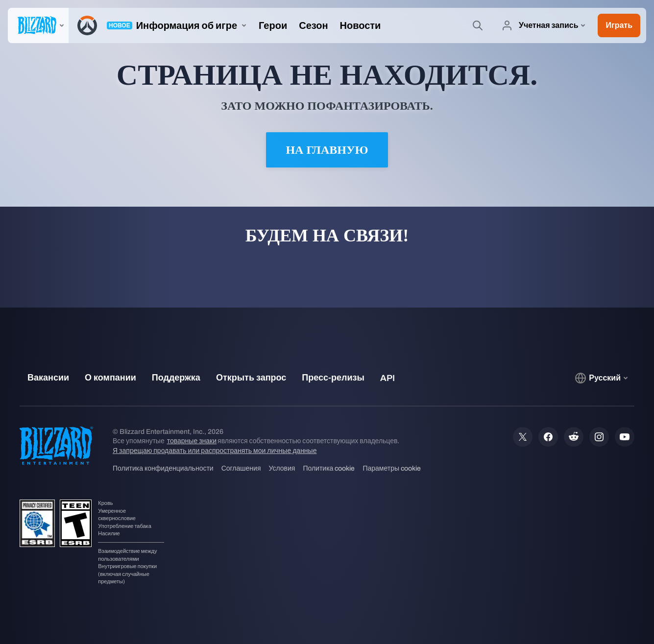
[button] (619, 25)
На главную (327, 150)
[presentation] (38, 25)
